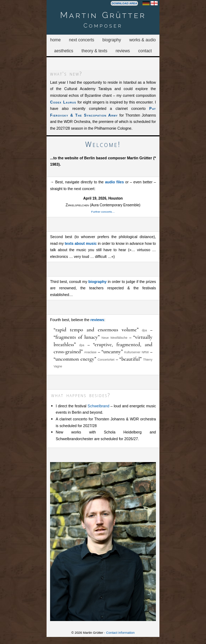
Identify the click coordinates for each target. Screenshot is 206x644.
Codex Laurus (63, 102)
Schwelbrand (98, 406)
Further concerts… (103, 212)
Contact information (120, 633)
